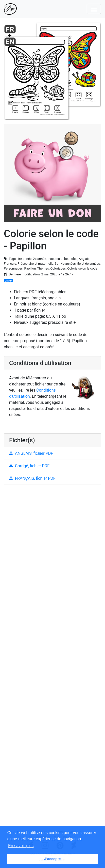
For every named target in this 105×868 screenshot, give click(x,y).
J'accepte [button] (52, 859)
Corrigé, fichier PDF (29, 466)
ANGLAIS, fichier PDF (31, 453)
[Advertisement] (52, 659)
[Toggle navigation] (94, 9)
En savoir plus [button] (21, 846)
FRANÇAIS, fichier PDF (32, 478)
